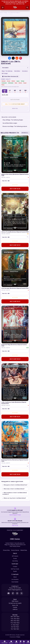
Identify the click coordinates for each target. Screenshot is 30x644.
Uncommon (25, 71)
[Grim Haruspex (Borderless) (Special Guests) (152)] (15, 268)
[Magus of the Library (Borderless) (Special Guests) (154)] (15, 154)
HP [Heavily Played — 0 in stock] (20, 91)
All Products (15, 556)
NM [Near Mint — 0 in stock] (5, 91)
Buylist (15, 571)
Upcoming (15, 561)
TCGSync (18, 637)
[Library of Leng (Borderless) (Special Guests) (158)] (15, 212)
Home (1, 13)
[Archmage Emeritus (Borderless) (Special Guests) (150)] (15, 440)
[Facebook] (13, 593)
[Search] (27, 8)
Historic (20, 83)
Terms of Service (15, 550)
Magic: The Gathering (7, 71)
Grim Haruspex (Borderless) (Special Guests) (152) (15, 288)
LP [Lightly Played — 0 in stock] (10, 91)
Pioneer (9, 81)
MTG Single (5, 73)
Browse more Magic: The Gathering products (15, 126)
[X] (22, 593)
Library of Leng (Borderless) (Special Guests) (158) (15, 232)
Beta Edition (17, 71)
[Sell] (24, 642)
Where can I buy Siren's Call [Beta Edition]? (15, 498)
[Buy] (20, 642)
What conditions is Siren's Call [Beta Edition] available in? (15, 493)
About (15, 577)
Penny (3, 85)
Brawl (16, 83)
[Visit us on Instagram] (21, 58)
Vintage (23, 81)
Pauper (25, 83)
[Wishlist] (11, 642)
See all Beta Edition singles (10, 123)
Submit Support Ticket (15, 515)
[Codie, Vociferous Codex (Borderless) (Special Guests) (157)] (15, 382)
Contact (15, 567)
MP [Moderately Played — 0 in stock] (15, 91)
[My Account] (5, 642)
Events (15, 558)
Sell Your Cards (15, 569)
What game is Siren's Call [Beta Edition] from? (16, 485)
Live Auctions (15, 579)
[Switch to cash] (16, 642)
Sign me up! (15, 525)
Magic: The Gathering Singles (12, 13)
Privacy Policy (6, 550)
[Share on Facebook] (10, 58)
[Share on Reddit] (17, 58)
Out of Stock (15, 100)
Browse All (25, 133)
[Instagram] (17, 593)
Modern (13, 81)
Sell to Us (15, 104)
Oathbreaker (11, 83)
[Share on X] (13, 58)
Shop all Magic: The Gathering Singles (13, 120)
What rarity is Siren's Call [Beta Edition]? (14, 489)
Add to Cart (15, 189)
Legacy (18, 81)
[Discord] (9, 593)
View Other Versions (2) (10, 76)
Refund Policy (24, 550)
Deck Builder (15, 582)
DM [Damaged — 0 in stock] (25, 91)
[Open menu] (3, 8)
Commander (4, 83)
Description (15, 68)
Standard (4, 81)
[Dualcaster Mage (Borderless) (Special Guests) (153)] (15, 325)
